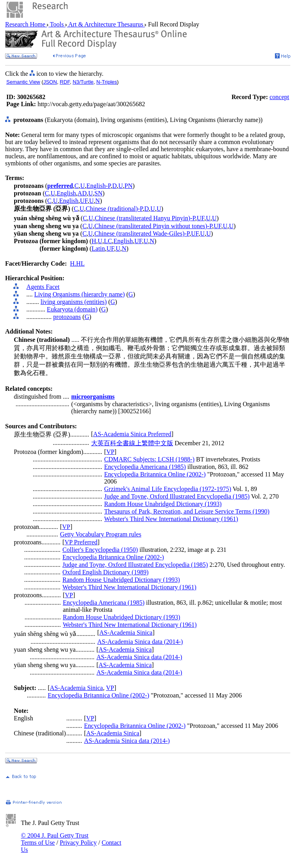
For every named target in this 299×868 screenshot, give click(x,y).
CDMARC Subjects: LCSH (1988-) (149, 459)
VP (110, 452)
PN (129, 186)
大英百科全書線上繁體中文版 (132, 443)
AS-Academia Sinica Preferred (132, 434)
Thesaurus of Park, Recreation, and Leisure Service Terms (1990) (187, 511)
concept (279, 97)
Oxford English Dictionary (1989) (105, 572)
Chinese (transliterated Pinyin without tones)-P (153, 226)
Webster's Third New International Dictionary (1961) (171, 519)
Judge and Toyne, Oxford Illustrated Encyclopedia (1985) (177, 496)
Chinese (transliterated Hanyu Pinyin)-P (145, 218)
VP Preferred (81, 542)
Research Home (26, 24)
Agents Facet (43, 287)
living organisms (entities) (74, 302)
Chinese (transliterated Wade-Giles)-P (142, 233)
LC (108, 241)
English (66, 193)
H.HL (78, 263)
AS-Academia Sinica (126, 633)
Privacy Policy (78, 843)
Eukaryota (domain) (72, 309)
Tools (57, 24)
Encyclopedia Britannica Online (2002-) (155, 474)
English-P (98, 186)
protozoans (67, 317)
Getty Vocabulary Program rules (101, 534)
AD (82, 193)
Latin (98, 248)
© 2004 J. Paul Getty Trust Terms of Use (55, 839)
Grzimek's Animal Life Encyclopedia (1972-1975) (168, 489)
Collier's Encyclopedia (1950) (100, 550)
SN (98, 193)
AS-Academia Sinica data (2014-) (140, 642)
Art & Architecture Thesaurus (106, 24)
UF (84, 201)
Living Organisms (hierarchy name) (79, 294)
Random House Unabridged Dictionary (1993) (163, 504)
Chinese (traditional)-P (114, 209)
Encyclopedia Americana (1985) (145, 467)
